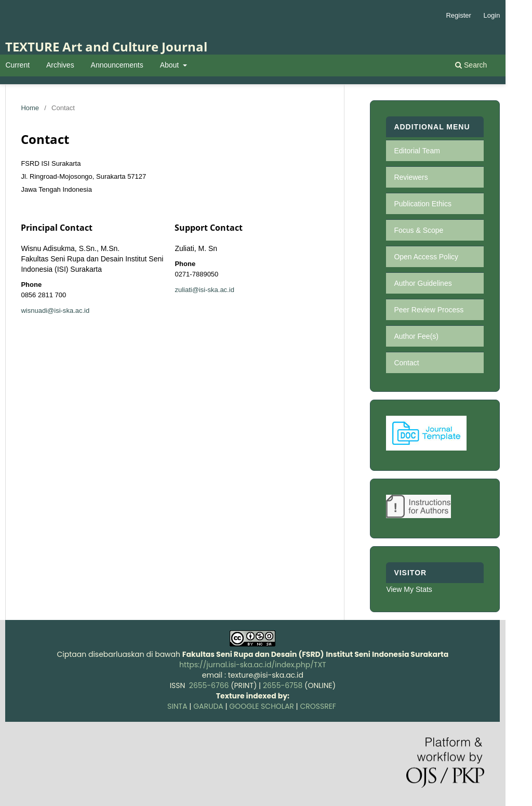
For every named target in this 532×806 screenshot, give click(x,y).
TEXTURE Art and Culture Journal (106, 47)
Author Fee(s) (416, 336)
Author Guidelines (423, 283)
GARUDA (207, 706)
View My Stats (409, 589)
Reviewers (411, 177)
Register (458, 15)
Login (492, 15)
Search (471, 65)
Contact (406, 363)
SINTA (177, 706)
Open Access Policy (426, 257)
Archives (60, 65)
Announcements (117, 65)
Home (30, 108)
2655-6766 (209, 685)
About (170, 65)
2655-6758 (283, 685)
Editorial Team (417, 151)
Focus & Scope (418, 230)
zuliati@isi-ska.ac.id (204, 290)
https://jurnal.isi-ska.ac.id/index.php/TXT (253, 665)
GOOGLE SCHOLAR (261, 706)
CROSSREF (318, 706)
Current (17, 65)
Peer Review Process (429, 310)
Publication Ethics (423, 204)
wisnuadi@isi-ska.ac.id (55, 310)
